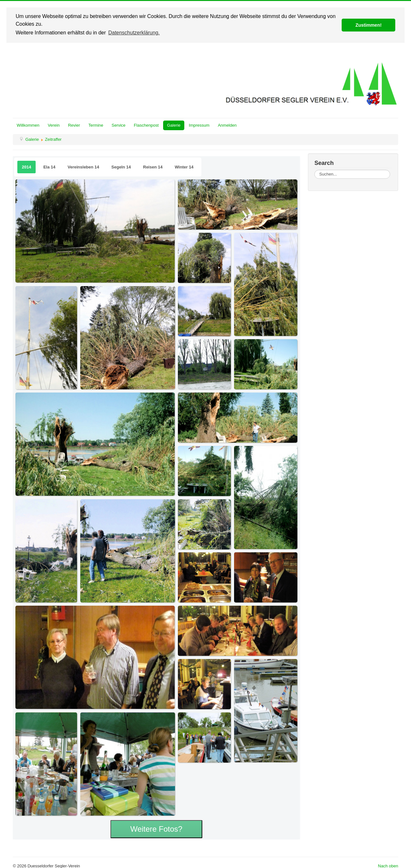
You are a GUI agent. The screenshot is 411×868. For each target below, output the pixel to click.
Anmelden (227, 124)
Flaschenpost (146, 124)
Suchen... (315, 169)
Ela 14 (49, 166)
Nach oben (388, 865)
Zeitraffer (53, 138)
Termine (96, 124)
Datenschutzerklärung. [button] (134, 33)
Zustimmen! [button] (369, 25)
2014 (26, 166)
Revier (74, 124)
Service (119, 124)
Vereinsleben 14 (83, 166)
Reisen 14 (153, 166)
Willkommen (28, 124)
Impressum (199, 124)
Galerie (174, 124)
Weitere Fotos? (156, 828)
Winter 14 (184, 166)
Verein (54, 124)
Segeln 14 (121, 166)
